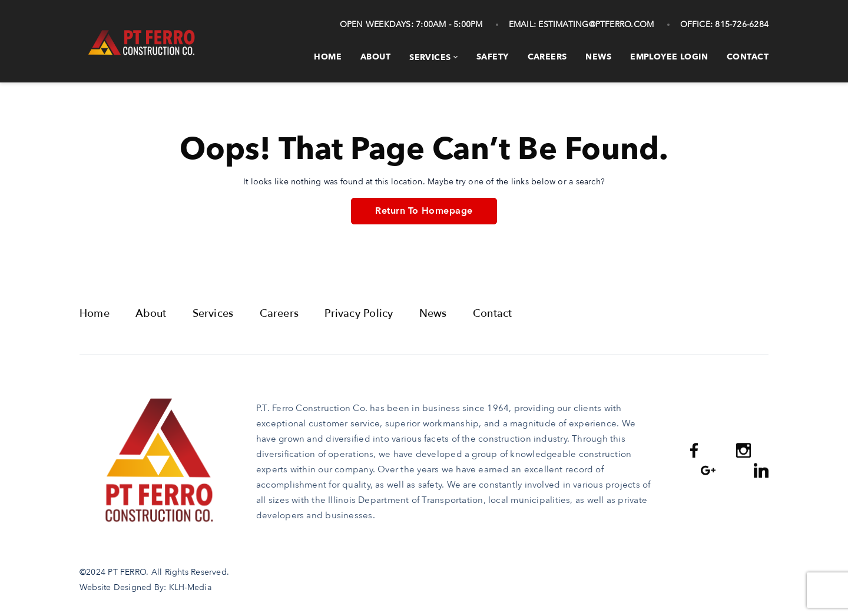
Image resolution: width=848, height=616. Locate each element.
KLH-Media (190, 587)
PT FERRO (127, 572)
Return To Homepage (424, 211)
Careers (547, 57)
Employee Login (669, 57)
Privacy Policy (359, 314)
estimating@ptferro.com (595, 24)
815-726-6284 (741, 24)
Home (328, 57)
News (598, 57)
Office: (697, 24)
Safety (493, 57)
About (375, 57)
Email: (522, 24)
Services (430, 57)
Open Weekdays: (377, 24)
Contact (748, 57)
